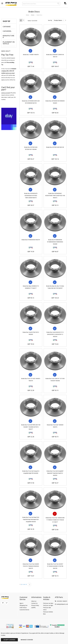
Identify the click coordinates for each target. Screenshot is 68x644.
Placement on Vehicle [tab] (9, 43)
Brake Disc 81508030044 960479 (31, 241)
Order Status (23, 608)
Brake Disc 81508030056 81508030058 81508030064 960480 (55, 244)
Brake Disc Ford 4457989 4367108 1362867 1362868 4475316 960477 (31, 430)
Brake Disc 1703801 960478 (31, 55)
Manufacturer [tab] (8, 37)
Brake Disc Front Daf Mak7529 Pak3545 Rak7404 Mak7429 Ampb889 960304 (31, 523)
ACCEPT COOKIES (9, 640)
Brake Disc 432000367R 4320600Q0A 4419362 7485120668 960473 (31, 197)
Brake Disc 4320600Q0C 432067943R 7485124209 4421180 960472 (55, 197)
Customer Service (24, 611)
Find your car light (48, 606)
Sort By (50, 20)
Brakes (33, 15)
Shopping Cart (24, 606)
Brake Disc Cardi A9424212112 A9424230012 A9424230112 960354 (55, 337)
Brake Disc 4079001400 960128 (55, 148)
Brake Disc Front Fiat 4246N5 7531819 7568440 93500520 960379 (31, 570)
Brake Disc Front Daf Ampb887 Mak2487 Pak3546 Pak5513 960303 (55, 477)
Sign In (21, 604)
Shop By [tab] (6, 21)
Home (27, 15)
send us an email (6, 93)
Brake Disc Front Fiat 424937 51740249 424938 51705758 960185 (55, 570)
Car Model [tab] (7, 31)
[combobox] (41, 4)
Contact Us (34, 604)
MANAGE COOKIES (27, 640)
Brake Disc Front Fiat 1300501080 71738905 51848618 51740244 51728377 (55, 523)
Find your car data (48, 604)
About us (34, 602)
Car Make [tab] (7, 27)
